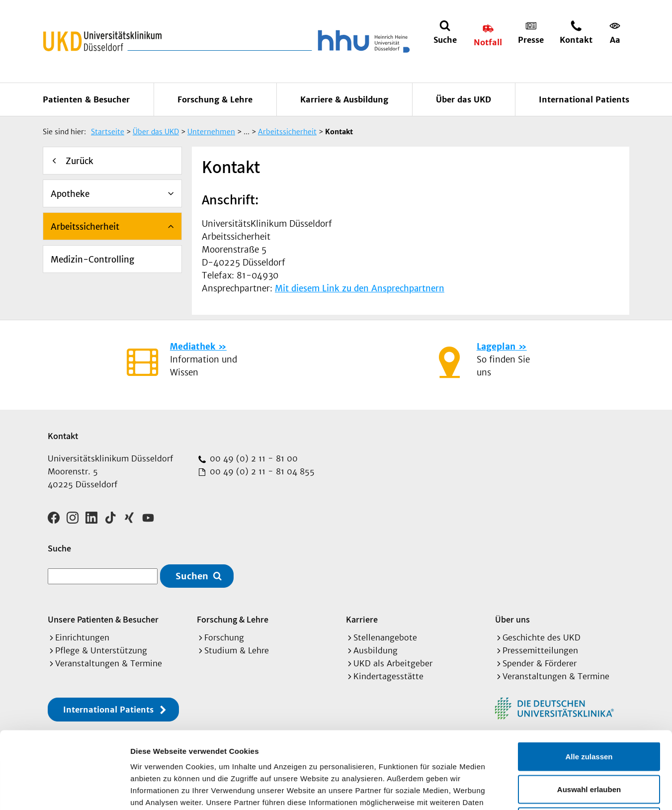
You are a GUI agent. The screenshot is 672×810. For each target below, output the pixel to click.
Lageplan (496, 347)
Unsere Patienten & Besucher (103, 619)
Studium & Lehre (237, 650)
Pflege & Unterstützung (101, 650)
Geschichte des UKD (542, 637)
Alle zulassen (589, 679)
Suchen (192, 576)
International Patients (584, 99)
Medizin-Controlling (92, 260)
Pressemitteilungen (540, 650)
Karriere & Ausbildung (344, 99)
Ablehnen (589, 745)
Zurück (80, 161)
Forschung (224, 637)
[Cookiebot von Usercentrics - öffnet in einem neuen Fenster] (64, 791)
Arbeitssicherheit (85, 227)
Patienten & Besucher (86, 99)
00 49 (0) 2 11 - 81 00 (252, 458)
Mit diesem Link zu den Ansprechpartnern (360, 288)
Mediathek (193, 347)
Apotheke (70, 194)
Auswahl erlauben (589, 712)
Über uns (512, 619)
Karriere (362, 619)
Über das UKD (463, 99)
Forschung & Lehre (215, 99)
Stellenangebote (385, 637)
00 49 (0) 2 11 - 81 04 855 (261, 471)
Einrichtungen (82, 637)
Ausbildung (376, 650)
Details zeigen (529, 790)
